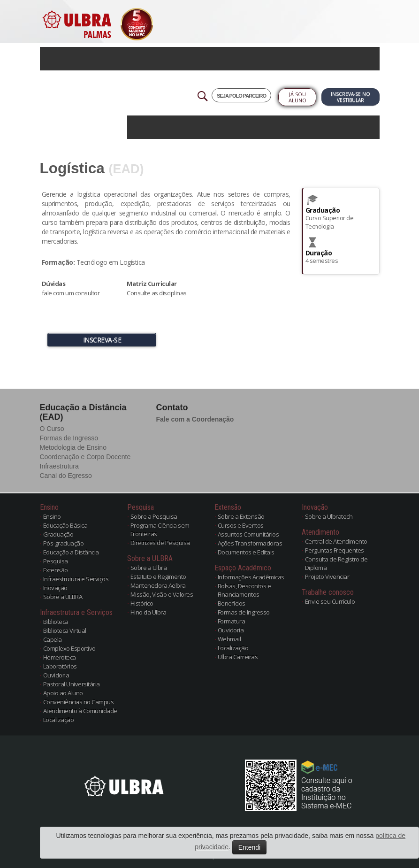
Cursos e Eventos (241, 525)
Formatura (232, 621)
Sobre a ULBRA (63, 597)
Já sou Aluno (297, 97)
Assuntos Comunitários (248, 534)
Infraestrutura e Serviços (76, 579)
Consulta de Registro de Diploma (336, 563)
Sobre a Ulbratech (329, 516)
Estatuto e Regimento (158, 576)
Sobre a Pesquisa (154, 516)
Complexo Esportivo (69, 648)
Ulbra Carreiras (238, 657)
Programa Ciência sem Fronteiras (160, 530)
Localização (59, 720)
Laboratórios (60, 666)
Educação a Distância (71, 552)
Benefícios (232, 603)
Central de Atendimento (336, 541)
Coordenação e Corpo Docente (85, 457)
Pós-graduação (64, 543)
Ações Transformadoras (250, 543)
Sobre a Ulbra (149, 568)
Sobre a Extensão (241, 516)
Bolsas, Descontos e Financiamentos (244, 590)
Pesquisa (56, 561)
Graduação (58, 534)
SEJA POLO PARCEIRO (241, 96)
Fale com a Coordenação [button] (195, 419)
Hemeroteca (60, 657)
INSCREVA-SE (102, 340)
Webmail (229, 639)
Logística (72, 168)
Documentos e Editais (246, 552)
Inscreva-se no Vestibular (350, 97)
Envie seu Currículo (330, 601)
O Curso (52, 429)
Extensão (56, 570)
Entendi (249, 847)
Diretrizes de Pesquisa (160, 543)
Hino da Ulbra (149, 612)
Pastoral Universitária (72, 684)
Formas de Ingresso (69, 438)
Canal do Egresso (66, 476)
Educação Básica (65, 525)
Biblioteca (56, 622)
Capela (53, 639)
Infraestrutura (59, 466)
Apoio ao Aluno (63, 693)
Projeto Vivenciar (327, 576)
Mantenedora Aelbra (158, 585)
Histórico (142, 603)
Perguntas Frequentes (335, 550)
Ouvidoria (56, 675)
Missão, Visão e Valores (162, 594)
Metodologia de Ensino (73, 447)
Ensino (52, 516)
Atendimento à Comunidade (80, 711)
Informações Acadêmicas (251, 577)
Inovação (55, 588)
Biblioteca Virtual (65, 630)
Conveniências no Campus (79, 702)
